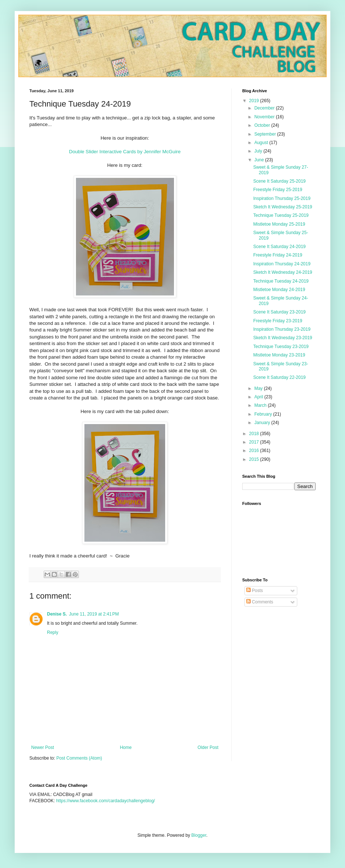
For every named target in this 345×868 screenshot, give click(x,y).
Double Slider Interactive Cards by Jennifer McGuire (125, 152)
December (265, 108)
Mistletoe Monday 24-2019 (279, 290)
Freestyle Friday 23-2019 (278, 321)
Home (126, 747)
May (259, 388)
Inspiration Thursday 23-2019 (282, 329)
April (259, 397)
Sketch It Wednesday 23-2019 (283, 338)
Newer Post (43, 747)
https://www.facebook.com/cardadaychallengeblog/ (106, 801)
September (266, 134)
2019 (255, 101)
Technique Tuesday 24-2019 (281, 281)
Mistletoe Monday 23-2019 (279, 355)
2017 (255, 442)
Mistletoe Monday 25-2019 (279, 224)
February (264, 414)
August (262, 143)
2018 (255, 434)
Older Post (208, 747)
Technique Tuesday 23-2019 (281, 347)
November (265, 117)
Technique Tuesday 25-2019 (281, 215)
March (261, 405)
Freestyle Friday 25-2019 (278, 190)
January (263, 423)
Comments (260, 602)
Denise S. (57, 614)
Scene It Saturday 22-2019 (279, 377)
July (259, 151)
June (260, 160)
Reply (53, 632)
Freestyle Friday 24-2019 (278, 255)
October (263, 125)
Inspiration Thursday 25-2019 (282, 198)
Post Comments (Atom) (79, 758)
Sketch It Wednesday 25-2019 (283, 207)
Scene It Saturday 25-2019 (279, 181)
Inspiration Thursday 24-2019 (282, 264)
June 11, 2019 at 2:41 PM (94, 614)
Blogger (199, 835)
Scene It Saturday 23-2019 (279, 312)
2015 (255, 459)
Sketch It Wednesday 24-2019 (283, 272)
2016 (255, 451)
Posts (255, 591)
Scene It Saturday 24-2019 (279, 247)
